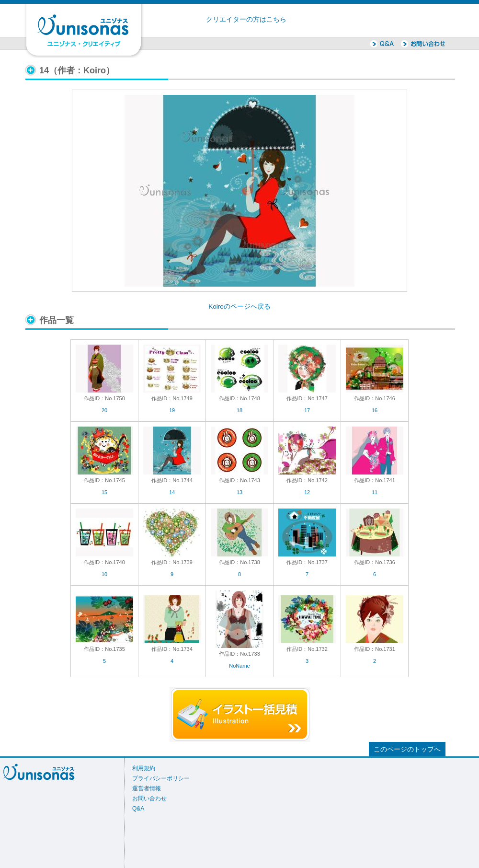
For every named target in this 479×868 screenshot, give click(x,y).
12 (307, 492)
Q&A (138, 809)
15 (104, 492)
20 (104, 410)
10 (104, 574)
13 (239, 492)
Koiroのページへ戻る (239, 307)
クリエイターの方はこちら (246, 19)
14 (172, 492)
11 (375, 492)
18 (239, 410)
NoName (239, 666)
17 (307, 410)
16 (375, 410)
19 (172, 410)
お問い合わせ (149, 799)
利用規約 (144, 768)
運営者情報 (147, 788)
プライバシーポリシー (161, 778)
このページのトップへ (407, 749)
